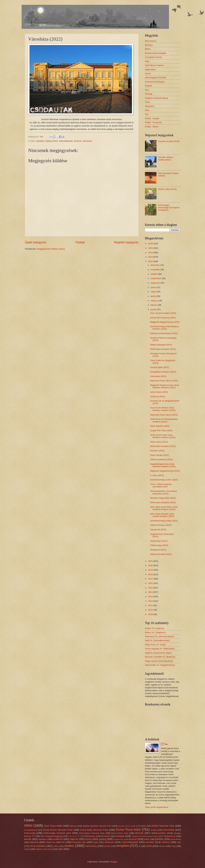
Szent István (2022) (159, 392)
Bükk (144, 826)
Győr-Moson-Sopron (154, 65)
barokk (28, 839)
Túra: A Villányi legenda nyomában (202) (161, 485)
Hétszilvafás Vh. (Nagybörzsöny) (160, 665)
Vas (147, 114)
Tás (166, 744)
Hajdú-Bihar (150, 69)
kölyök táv (50, 842)
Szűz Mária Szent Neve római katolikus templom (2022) (164, 508)
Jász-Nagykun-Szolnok (156, 78)
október (154, 274)
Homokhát (169, 830)
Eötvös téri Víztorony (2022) (163, 318)
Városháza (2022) (158, 376)
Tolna (147, 102)
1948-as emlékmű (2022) (162, 459)
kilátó (147, 839)
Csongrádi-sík (30, 830)
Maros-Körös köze (120, 833)
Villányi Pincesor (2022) (161, 525)
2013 (151, 597)
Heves (148, 73)
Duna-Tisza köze (128, 829)
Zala (147, 110)
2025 (151, 248)
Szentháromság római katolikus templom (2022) (164, 328)
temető (107, 846)
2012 (151, 601)
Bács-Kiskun (151, 41)
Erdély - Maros (152, 127)
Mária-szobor (159, 833)
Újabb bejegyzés (35, 242)
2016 (151, 583)
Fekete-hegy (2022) (159, 545)
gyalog (103, 839)
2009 (151, 614)
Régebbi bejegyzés (126, 242)
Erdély (154, 830)
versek (162, 846)
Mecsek (139, 833)
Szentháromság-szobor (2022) (164, 480)
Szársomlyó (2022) (159, 541)
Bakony (73, 826)
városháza (87, 141)
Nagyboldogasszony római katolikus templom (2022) (163, 465)
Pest (147, 90)
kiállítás (159, 839)
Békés (148, 49)
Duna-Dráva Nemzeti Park (58, 830)
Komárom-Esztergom (155, 82)
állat (61, 849)
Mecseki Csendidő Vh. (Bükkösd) (160, 657)
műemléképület (66, 141)
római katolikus (38, 846)
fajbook (74, 839)
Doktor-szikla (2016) (167, 189)
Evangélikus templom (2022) (163, 372)
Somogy (149, 94)
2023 (151, 257)
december (155, 265)
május (154, 292)
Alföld (28, 825)
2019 (151, 570)
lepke (96, 842)
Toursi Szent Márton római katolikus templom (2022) (163, 409)
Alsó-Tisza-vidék (53, 826)
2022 (151, 261)
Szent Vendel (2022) (159, 455)
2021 (151, 561)
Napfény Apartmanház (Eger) (158, 653)
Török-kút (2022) (158, 396)
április (154, 296)
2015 (151, 588)
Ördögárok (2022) (158, 550)
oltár (179, 842)
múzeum (109, 842)
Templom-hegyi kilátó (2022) (163, 498)
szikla (56, 846)
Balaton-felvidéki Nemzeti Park (97, 826)
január (154, 309)
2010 (151, 610)
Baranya (149, 45)
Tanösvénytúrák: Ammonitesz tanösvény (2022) (163, 492)
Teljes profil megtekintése (157, 807)
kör (63, 842)
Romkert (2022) (157, 451)
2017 (151, 579)
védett (27, 849)
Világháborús (170, 836)
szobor (69, 846)
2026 (151, 244)
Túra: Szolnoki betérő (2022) (163, 313)
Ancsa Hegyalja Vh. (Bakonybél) (160, 649)
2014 (151, 592)
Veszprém (150, 106)
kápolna (34, 842)
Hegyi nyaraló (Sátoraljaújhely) (159, 661)
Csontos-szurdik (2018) (169, 141)
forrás (88, 839)
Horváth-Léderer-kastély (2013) (166, 158)
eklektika (40, 141)
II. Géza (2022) (157, 475)
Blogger (114, 862)
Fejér (147, 61)
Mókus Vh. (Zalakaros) (155, 632)
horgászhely (118, 839)
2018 (151, 574)
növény (165, 842)
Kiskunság (30, 833)
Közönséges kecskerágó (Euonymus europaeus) (169, 208)
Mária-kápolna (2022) (160, 426)
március (154, 301)
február (154, 305)
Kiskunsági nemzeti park (57, 833)
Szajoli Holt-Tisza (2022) (161, 430)
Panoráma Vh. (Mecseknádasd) (159, 636)
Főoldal (80, 242)
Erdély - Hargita (152, 118)
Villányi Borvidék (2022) (161, 554)
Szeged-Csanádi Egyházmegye (145, 836)
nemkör (150, 842)
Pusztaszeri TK (74, 836)
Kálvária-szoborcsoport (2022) (164, 333)
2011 (151, 605)
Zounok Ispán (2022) (160, 367)
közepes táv (79, 842)
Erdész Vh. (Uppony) (155, 628)
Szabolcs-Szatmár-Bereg (156, 98)
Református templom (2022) (163, 349)
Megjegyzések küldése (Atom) (51, 249)
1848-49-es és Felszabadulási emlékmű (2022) (164, 420)
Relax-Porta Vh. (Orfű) (155, 645)
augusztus (156, 283)
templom (123, 846)
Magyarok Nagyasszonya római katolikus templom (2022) (164, 386)
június (154, 287)
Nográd (148, 86)
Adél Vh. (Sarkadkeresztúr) (157, 640)
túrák (149, 846)
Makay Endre (52, 141)
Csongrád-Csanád (153, 57)
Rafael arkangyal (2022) (161, 345)
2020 (151, 565)
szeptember (156, 278)
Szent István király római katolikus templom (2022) (163, 436)
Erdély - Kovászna (153, 122)
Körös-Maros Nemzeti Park (92, 833)
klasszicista (176, 839)
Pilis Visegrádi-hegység (51, 836)
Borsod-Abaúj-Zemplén (156, 53)
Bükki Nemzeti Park (163, 826)
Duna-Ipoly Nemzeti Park (94, 830)
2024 (151, 253)
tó (139, 846)
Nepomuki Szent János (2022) (164, 381)
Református (90, 836)
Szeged (120, 836)
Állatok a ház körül (44, 849)
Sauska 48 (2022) (158, 530)
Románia (106, 836)
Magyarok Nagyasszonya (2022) (165, 322)
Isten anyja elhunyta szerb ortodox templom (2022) (162, 515)
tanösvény (91, 846)
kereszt (133, 839)
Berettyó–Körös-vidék (127, 826)
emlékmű (58, 839)
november (155, 270)
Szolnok (78, 141)
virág (173, 846)
